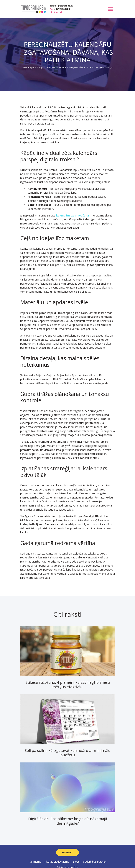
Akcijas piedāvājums (57, 862)
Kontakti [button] (68, 852)
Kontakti (57, 12)
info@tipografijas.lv (61, 6)
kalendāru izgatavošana (73, 215)
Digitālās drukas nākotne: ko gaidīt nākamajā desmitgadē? (68, 821)
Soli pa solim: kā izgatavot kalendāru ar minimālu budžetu (68, 753)
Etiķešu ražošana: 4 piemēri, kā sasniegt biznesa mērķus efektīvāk (68, 684)
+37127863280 (60, 9)
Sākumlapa (28, 67)
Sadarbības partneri (95, 862)
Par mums (35, 862)
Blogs (40, 67)
